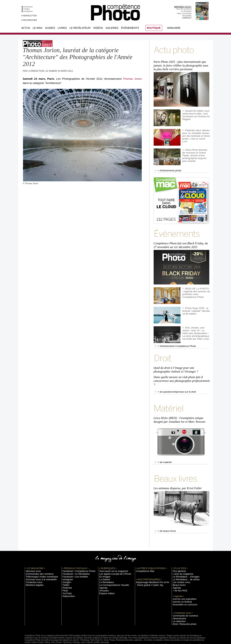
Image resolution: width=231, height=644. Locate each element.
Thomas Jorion (132, 79)
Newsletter (187, 16)
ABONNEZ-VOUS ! (183, 7)
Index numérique (184, 13)
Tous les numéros (184, 9)
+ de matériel (162, 450)
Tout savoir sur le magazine (111, 556)
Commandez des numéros (37, 559)
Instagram (29, 11)
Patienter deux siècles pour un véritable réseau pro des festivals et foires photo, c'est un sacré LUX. (195, 132)
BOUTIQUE (154, 28)
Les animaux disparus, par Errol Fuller (177, 475)
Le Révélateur (80, 28)
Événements (130, 28)
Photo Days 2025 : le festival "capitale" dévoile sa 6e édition (196, 306)
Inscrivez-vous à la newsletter (39, 565)
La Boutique (186, 11)
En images (104, 562)
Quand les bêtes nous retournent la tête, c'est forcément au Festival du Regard (195, 113)
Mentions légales (33, 570)
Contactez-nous (33, 567)
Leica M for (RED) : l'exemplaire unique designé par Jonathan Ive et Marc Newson (179, 409)
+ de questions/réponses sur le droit (173, 382)
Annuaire (174, 28)
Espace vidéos (106, 579)
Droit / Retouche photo (183, 609)
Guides (50, 28)
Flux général (178, 556)
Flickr (65, 576)
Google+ (66, 567)
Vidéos (98, 28)
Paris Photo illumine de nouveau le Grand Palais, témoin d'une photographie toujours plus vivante (196, 152)
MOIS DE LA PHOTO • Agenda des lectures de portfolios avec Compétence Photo (196, 288)
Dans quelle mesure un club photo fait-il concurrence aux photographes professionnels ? (181, 373)
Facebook (29, 7)
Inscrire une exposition (183, 584)
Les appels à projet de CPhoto (113, 559)
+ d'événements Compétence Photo (173, 341)
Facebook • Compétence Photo (76, 556)
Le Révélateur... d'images (184, 562)
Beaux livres (178, 570)
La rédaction (178, 606)
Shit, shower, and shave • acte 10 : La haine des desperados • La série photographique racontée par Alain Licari (196, 328)
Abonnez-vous (32, 556)
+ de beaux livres (164, 517)
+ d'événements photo (166, 168)
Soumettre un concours (183, 590)
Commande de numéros (183, 601)
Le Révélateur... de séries (184, 565)
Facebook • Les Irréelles (73, 562)
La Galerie (104, 565)
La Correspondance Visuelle (112, 570)
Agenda (103, 573)
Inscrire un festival (181, 587)
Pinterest (66, 573)
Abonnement (178, 604)
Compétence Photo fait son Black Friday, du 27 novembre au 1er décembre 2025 (182, 241)
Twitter (27, 9)
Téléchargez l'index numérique (39, 562)
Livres (62, 28)
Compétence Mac (144, 556)
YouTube (66, 579)
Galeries (112, 28)
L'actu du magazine (181, 559)
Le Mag (38, 28)
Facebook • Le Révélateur (74, 559)
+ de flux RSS (179, 576)
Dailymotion (68, 581)
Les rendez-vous (180, 567)
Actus (26, 28)
